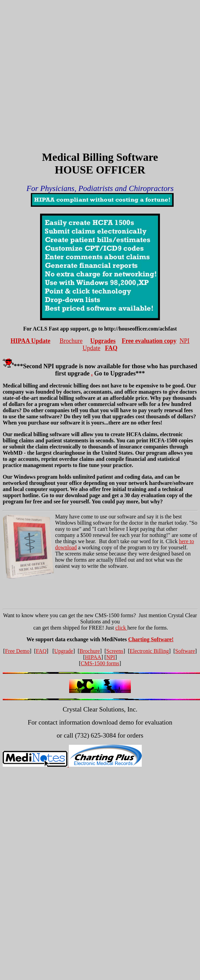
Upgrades (103, 341)
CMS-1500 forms (100, 663)
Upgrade (64, 651)
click (121, 628)
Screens (115, 651)
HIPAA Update (30, 341)
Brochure (71, 341)
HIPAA (93, 657)
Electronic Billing (149, 651)
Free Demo (17, 651)
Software (185, 651)
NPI (111, 657)
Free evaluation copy (149, 341)
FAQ (111, 348)
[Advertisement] (64, 67)
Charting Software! (151, 639)
